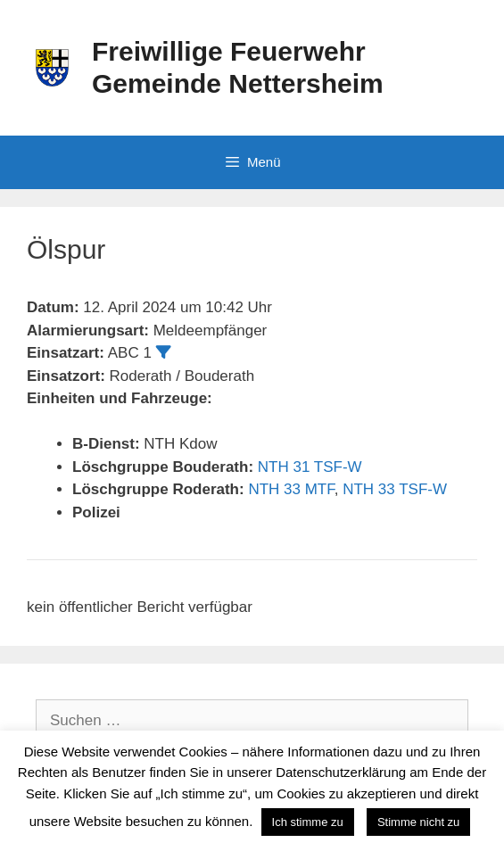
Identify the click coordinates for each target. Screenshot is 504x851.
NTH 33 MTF (291, 489)
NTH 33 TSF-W (395, 489)
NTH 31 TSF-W (310, 467)
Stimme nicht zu (418, 822)
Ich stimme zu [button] (308, 822)
